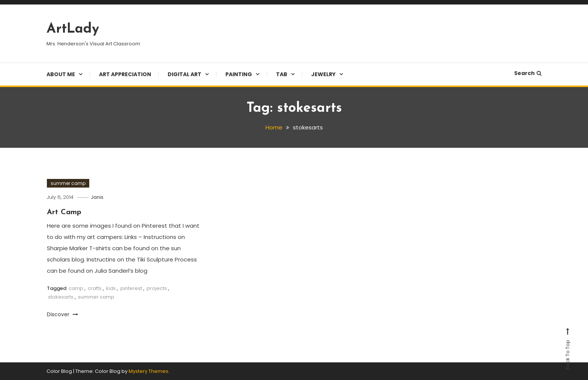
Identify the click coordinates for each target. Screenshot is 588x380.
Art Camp (64, 212)
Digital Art (184, 74)
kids (111, 288)
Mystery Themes (148, 371)
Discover (62, 314)
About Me (61, 74)
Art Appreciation (125, 74)
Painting (239, 74)
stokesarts (61, 297)
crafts (95, 288)
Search (528, 73)
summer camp (68, 183)
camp (76, 288)
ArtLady (73, 29)
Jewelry (323, 74)
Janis (97, 197)
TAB (282, 74)
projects (157, 288)
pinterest (131, 288)
